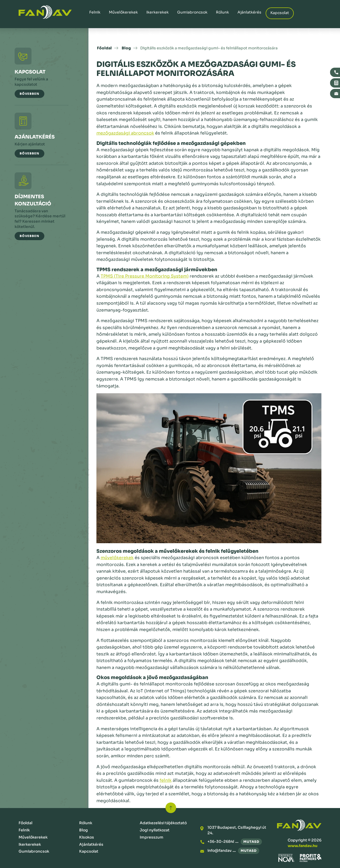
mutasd (251, 842)
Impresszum (152, 837)
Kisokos (87, 837)
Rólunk (222, 12)
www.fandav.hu (303, 846)
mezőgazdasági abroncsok (125, 133)
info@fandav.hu (222, 850)
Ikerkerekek (158, 12)
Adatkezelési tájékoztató (163, 823)
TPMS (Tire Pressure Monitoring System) (145, 276)
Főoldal (104, 48)
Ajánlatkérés (249, 12)
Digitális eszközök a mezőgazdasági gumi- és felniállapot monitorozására (209, 48)
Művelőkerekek (123, 12)
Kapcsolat (280, 13)
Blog (126, 48)
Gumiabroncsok (192, 12)
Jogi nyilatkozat (155, 830)
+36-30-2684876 (224, 841)
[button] (29, 94)
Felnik (95, 12)
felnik (166, 780)
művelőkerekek (117, 558)
